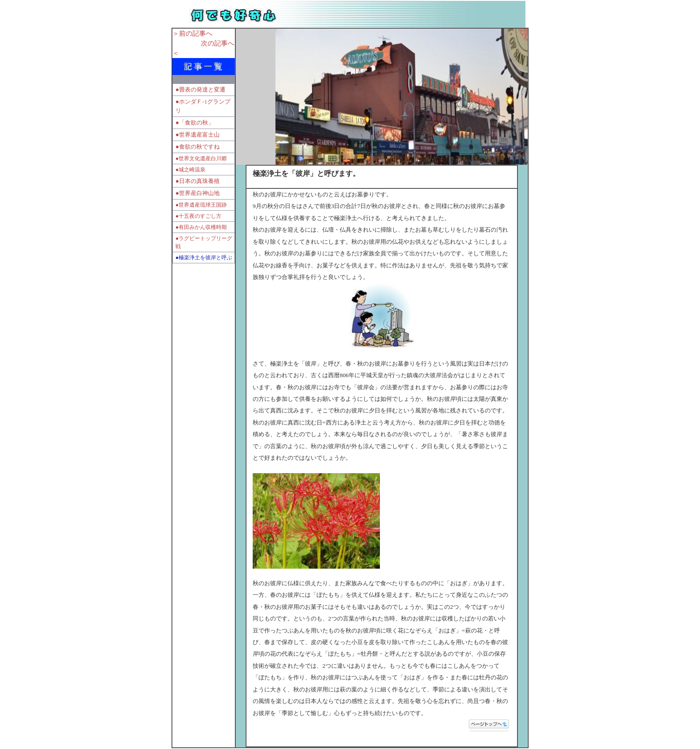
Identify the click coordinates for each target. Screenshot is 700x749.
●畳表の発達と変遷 (200, 89)
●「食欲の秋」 (195, 123)
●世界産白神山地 (198, 193)
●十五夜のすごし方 (198, 216)
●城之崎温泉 (190, 170)
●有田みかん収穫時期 (201, 227)
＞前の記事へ (192, 33)
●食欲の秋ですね (198, 147)
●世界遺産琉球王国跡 (201, 205)
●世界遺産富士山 (198, 135)
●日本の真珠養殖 (198, 181)
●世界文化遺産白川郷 (201, 158)
